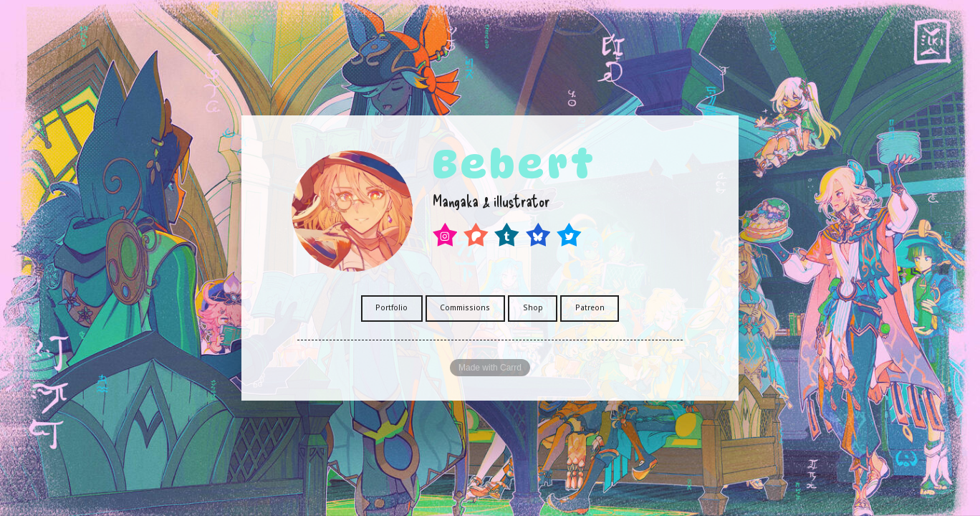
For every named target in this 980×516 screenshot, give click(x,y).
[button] (445, 235)
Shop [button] (533, 308)
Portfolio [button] (391, 308)
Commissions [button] (465, 308)
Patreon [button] (590, 308)
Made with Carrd (490, 368)
